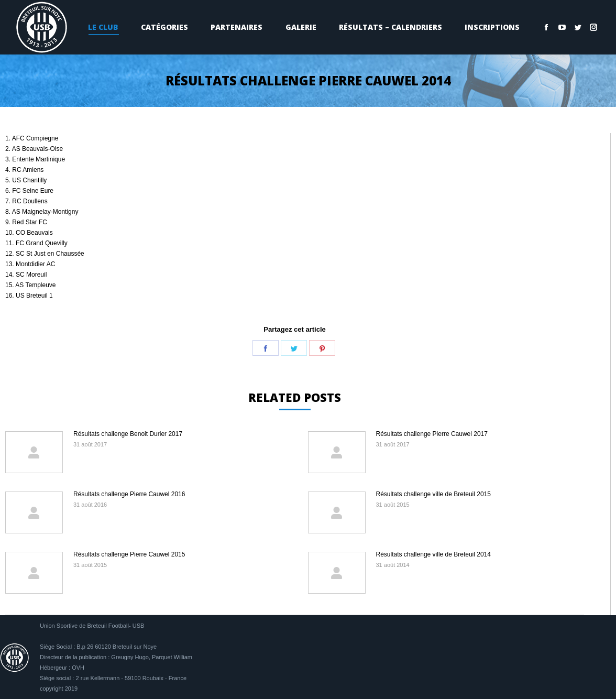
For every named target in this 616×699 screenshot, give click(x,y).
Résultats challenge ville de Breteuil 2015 (433, 494)
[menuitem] (103, 27)
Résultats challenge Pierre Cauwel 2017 (432, 434)
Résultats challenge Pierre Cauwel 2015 (129, 554)
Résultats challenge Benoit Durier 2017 (128, 434)
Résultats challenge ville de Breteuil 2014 (433, 554)
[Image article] (34, 452)
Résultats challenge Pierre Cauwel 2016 (129, 494)
